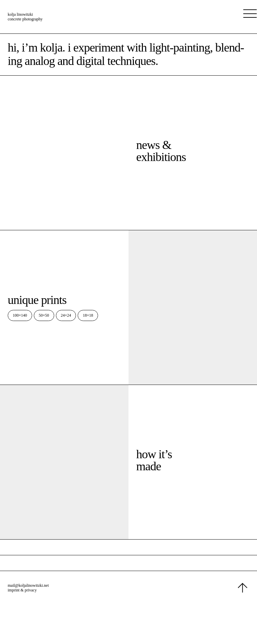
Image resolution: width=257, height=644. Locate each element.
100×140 (20, 315)
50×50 (44, 315)
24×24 (66, 315)
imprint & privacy (22, 590)
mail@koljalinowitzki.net (28, 585)
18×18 (88, 315)
